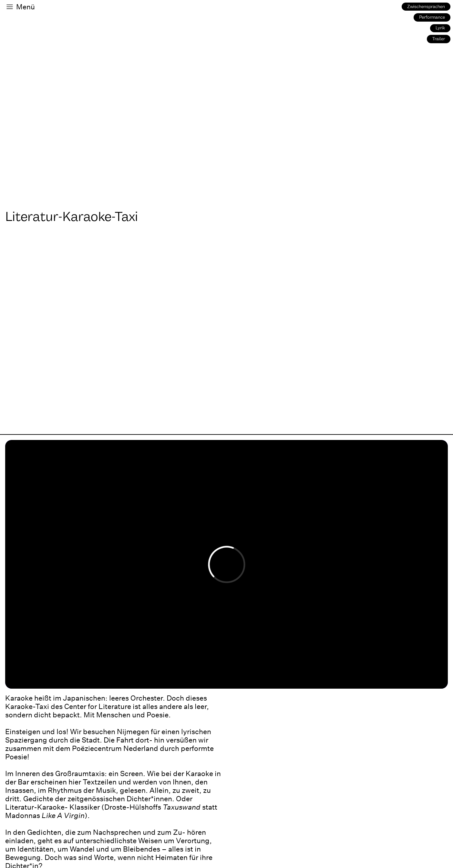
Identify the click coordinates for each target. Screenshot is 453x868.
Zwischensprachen (426, 7)
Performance (432, 17)
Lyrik (440, 28)
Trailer (439, 39)
